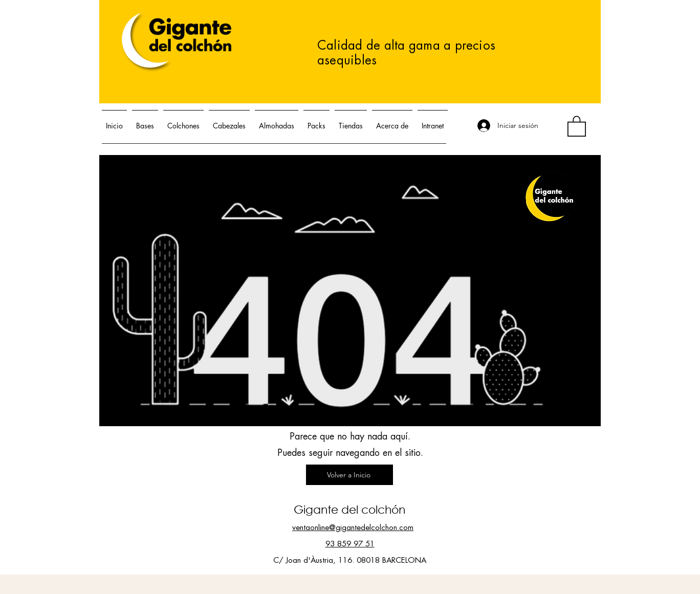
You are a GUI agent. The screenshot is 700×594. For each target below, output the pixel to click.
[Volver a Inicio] (349, 475)
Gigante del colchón (349, 509)
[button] (577, 126)
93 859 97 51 (350, 544)
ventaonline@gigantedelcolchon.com (353, 528)
